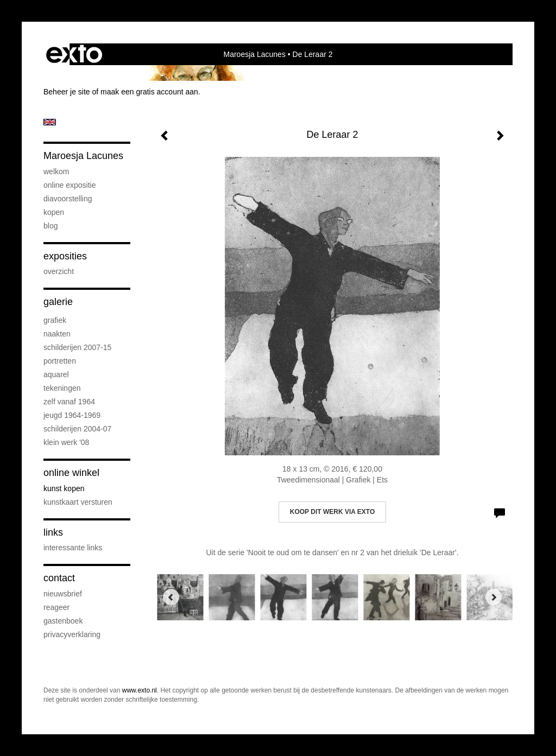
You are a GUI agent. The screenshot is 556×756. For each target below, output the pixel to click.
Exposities (65, 256)
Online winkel (71, 473)
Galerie (58, 302)
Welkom (56, 171)
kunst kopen (64, 488)
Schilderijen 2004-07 (77, 429)
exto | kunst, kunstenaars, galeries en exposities (74, 54)
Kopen (54, 212)
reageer (56, 607)
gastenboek (63, 621)
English (50, 122)
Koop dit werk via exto (332, 512)
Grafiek (55, 320)
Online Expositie (70, 185)
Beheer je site (67, 92)
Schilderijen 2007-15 (77, 347)
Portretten (60, 361)
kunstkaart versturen (78, 502)
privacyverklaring (72, 634)
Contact (59, 578)
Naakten (57, 334)
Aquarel (56, 374)
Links (53, 532)
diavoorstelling (68, 199)
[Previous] (171, 597)
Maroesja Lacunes (254, 54)
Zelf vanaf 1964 (69, 402)
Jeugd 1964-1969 (72, 415)
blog (50, 226)
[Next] (494, 597)
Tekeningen (62, 388)
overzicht (59, 271)
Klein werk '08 (66, 442)
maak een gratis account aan (149, 92)
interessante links (73, 548)
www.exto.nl (140, 690)
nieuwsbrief (63, 594)
